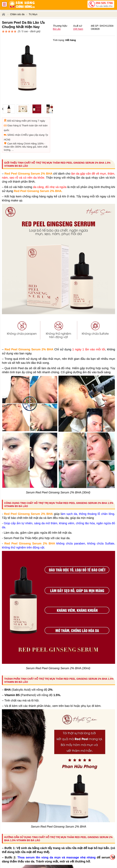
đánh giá (86, 33)
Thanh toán (28, 113)
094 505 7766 (104, 5)
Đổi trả (11, 108)
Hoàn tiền (9, 134)
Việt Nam (78, 41)
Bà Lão (57, 41)
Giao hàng (13, 113)
